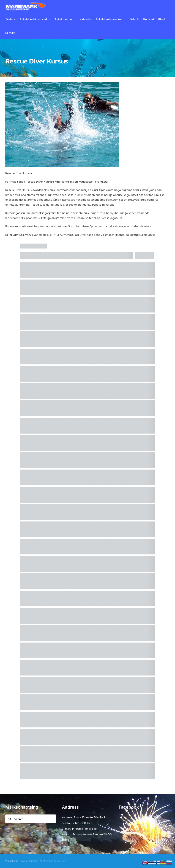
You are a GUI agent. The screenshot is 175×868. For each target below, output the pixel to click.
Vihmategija (12, 861)
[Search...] (31, 819)
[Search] (10, 819)
